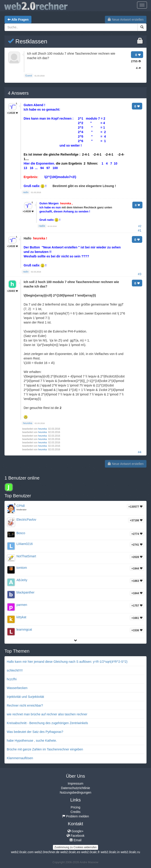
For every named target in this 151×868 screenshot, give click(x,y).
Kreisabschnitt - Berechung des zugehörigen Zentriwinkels (47, 723)
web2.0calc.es (70, 852)
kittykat (21, 617)
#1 (140, 230)
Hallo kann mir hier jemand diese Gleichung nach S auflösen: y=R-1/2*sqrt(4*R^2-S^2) (67, 662)
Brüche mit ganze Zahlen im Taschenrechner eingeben (45, 749)
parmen (22, 605)
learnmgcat (24, 629)
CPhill (21, 506)
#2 (140, 226)
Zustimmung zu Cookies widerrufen (75, 847)
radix (42, 226)
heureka (43, 429)
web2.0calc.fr (90, 852)
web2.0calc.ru (130, 852)
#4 (140, 452)
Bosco (21, 533)
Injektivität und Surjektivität (25, 697)
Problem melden (76, 816)
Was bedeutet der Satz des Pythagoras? (35, 732)
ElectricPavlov (26, 520)
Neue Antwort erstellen (126, 20)
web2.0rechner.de (47, 852)
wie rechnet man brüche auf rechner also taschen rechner (47, 714)
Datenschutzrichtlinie (75, 788)
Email (75, 840)
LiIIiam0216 (25, 544)
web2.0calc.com (22, 852)
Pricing (75, 807)
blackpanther (25, 592)
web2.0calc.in (110, 852)
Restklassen (28, 41)
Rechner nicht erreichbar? (25, 705)
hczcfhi (12, 679)
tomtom (22, 568)
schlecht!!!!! (15, 670)
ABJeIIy (22, 580)
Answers (18, 93)
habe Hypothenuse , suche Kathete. (32, 741)
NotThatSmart (26, 556)
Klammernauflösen (20, 758)
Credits (75, 812)
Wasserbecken (17, 688)
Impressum (75, 783)
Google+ (75, 831)
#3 (140, 274)
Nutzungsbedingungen (75, 792)
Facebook (75, 836)
